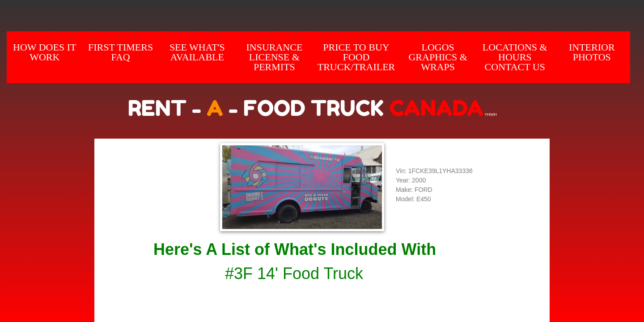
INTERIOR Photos (592, 52)
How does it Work (44, 52)
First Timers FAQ (121, 52)
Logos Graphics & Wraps (438, 57)
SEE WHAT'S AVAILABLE (197, 52)
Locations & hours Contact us (515, 57)
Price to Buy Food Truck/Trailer (356, 57)
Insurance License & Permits (274, 57)
